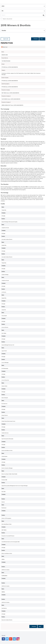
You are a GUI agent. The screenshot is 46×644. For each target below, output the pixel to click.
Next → (42, 39)
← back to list (6, 39)
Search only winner (8, 19)
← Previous (34, 39)
